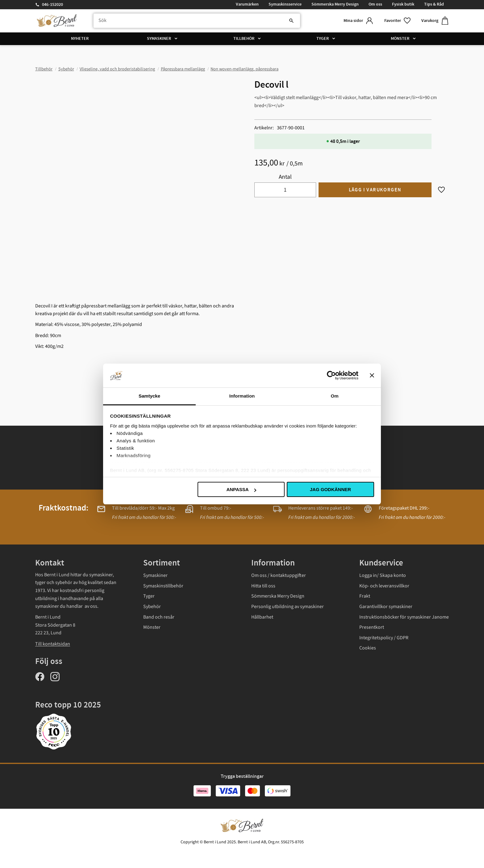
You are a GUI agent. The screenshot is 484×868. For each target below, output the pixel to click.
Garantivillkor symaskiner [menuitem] (386, 607)
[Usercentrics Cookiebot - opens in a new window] (331, 375)
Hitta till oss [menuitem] (263, 586)
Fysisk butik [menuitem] (403, 4)
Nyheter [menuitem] (80, 39)
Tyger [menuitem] (323, 39)
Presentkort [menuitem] (372, 627)
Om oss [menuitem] (375, 4)
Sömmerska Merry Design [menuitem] (335, 4)
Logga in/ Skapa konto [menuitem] (383, 575)
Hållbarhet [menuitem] (262, 617)
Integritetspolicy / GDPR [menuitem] (384, 638)
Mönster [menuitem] (400, 39)
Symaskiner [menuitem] (159, 39)
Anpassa (241, 489)
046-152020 (52, 5)
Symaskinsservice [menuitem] (285, 4)
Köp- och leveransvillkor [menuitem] (384, 586)
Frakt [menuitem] (365, 596)
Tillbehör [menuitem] (244, 39)
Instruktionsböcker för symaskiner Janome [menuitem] (404, 617)
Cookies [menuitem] (368, 648)
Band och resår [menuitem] (159, 617)
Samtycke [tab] (149, 396)
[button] (398, 21)
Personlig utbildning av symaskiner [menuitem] (288, 607)
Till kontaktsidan (53, 644)
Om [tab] (334, 396)
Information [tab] (242, 396)
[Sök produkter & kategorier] (197, 21)
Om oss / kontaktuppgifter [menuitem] (279, 575)
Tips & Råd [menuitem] (434, 4)
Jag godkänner (330, 489)
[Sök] (291, 21)
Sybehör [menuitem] (152, 607)
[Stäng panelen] (372, 375)
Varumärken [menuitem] (247, 4)
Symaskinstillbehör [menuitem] (163, 586)
